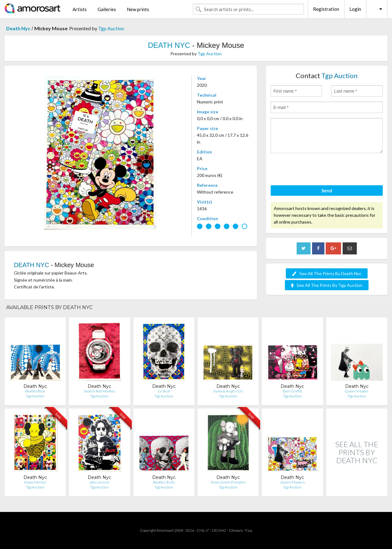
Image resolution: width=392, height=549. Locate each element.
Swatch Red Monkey (99, 391)
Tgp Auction (111, 28)
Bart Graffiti (292, 391)
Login (355, 9)
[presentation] (318, 170)
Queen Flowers (292, 482)
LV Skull (164, 391)
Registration (326, 9)
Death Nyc (18, 28)
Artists (80, 9)
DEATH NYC (169, 45)
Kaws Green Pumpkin (228, 482)
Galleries (107, 9)
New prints (138, 9)
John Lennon (99, 482)
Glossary (236, 530)
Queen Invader (357, 391)
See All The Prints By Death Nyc (327, 273)
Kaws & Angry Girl (228, 391)
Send (327, 191)
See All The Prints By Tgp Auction (327, 285)
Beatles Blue (35, 391)
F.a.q (249, 530)
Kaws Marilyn (35, 482)
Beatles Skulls (164, 482)
